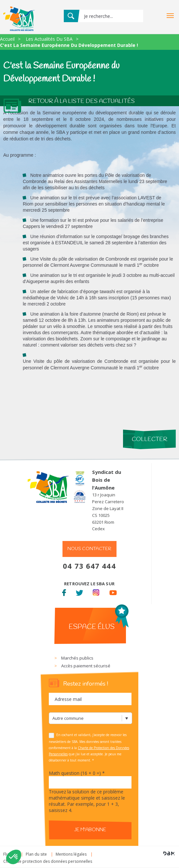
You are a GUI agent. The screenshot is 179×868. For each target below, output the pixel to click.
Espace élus (92, 627)
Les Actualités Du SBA (49, 39)
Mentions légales (71, 854)
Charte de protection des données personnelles (48, 861)
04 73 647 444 (89, 566)
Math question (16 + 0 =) (77, 773)
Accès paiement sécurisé (86, 666)
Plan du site (36, 854)
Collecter (150, 439)
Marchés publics (77, 658)
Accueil (7, 39)
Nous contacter (89, 549)
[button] (14, 857)
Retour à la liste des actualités (82, 101)
